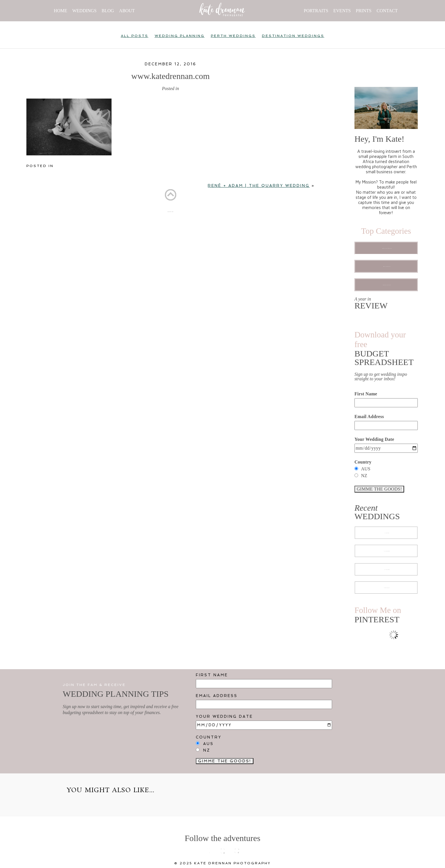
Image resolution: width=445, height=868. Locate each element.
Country (363, 462)
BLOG (108, 11)
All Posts (135, 36)
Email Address (369, 417)
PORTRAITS (316, 11)
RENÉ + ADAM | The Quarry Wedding (259, 186)
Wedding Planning (180, 36)
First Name (366, 394)
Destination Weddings (293, 36)
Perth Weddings (233, 36)
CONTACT (387, 11)
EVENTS (342, 11)
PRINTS (364, 11)
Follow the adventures (223, 838)
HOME (61, 11)
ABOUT (127, 11)
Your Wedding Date (374, 439)
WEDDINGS (84, 11)
